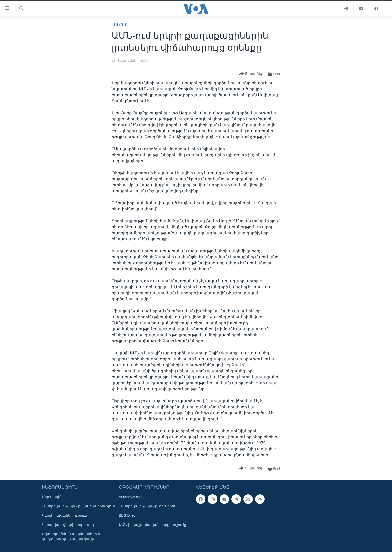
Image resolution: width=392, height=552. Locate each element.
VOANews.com (131, 497)
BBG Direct (128, 515)
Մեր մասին (52, 497)
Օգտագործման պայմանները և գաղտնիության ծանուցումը (71, 537)
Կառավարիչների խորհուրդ (68, 525)
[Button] (251, 74)
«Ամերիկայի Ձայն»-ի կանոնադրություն (79, 506)
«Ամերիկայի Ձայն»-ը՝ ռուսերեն (148, 506)
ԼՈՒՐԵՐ (120, 25)
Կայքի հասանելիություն (64, 515)
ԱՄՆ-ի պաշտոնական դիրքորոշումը (153, 525)
